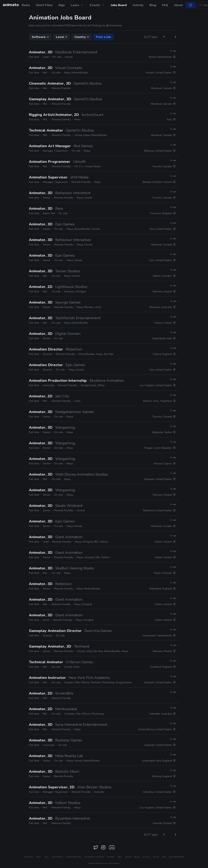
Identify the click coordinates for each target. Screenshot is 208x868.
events (111, 857)
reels (38, 857)
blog (137, 857)
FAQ (165, 5)
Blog (153, 5)
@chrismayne (114, 25)
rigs (46, 857)
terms (156, 857)
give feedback (176, 857)
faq (164, 857)
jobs (120, 857)
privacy (146, 857)
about (128, 857)
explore (29, 857)
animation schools (94, 857)
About (178, 5)
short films (57, 857)
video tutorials (74, 857)
